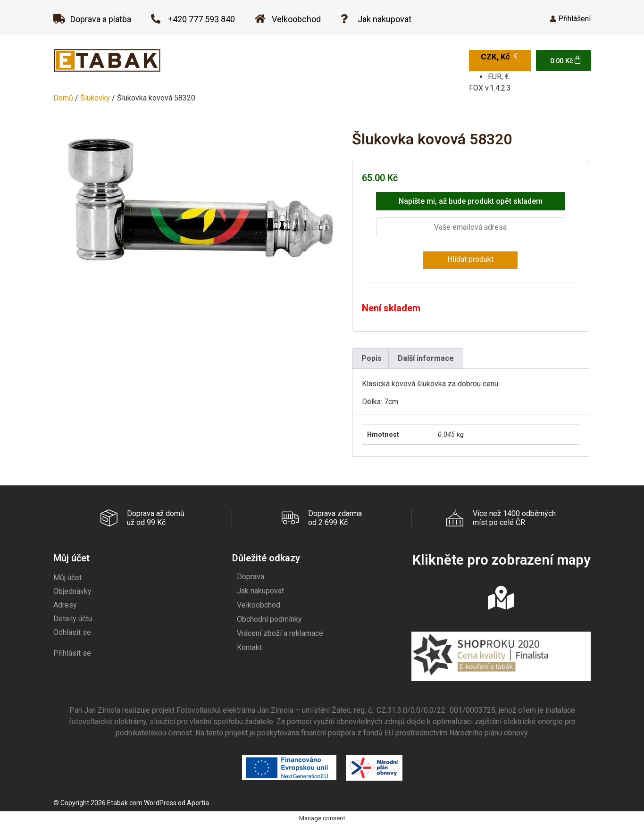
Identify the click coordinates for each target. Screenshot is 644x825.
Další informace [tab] (426, 358)
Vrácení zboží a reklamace (280, 633)
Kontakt (249, 647)
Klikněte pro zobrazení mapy (501, 559)
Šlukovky (95, 98)
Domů (63, 98)
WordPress (160, 802)
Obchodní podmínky (269, 619)
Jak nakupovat (260, 590)
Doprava (251, 576)
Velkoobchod (259, 604)
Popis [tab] (372, 358)
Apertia (198, 802)
